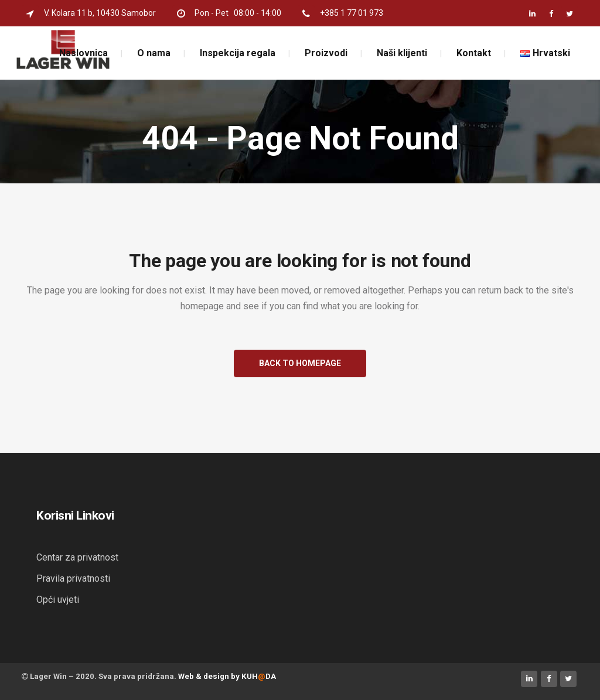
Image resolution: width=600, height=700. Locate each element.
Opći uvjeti (58, 600)
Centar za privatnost (77, 557)
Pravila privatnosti (73, 578)
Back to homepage (300, 363)
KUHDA (259, 676)
